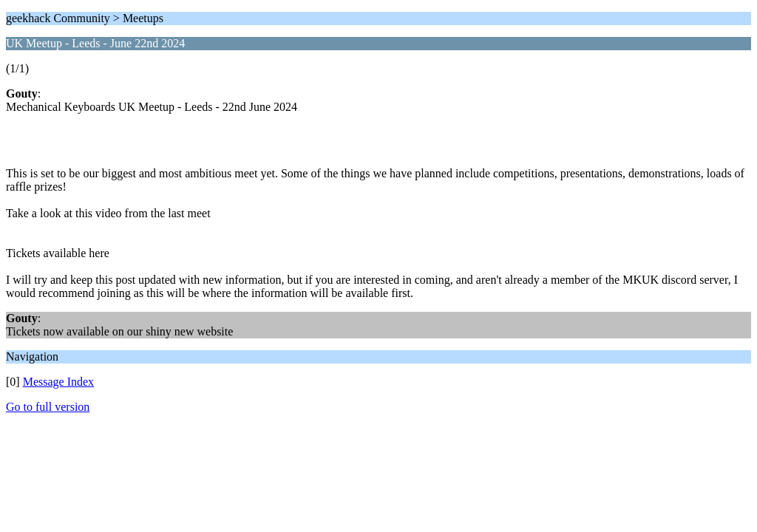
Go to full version (48, 407)
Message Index (58, 382)
